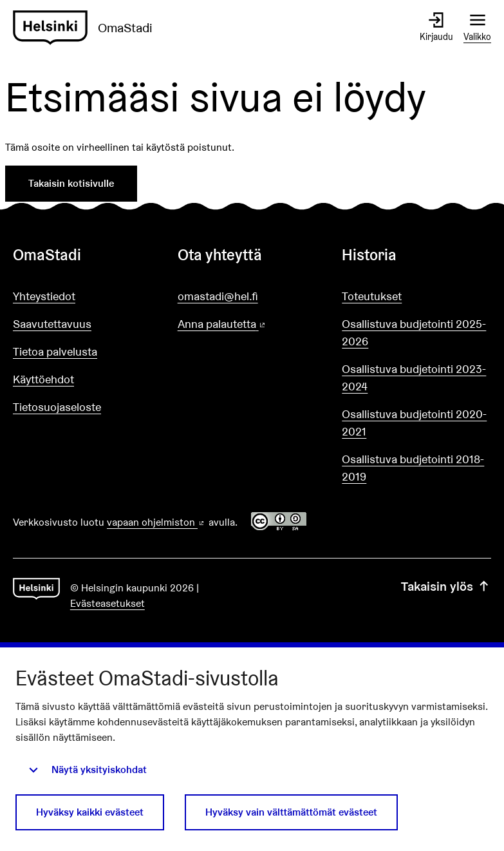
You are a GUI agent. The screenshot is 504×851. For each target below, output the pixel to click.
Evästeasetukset (107, 603)
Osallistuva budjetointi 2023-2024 (414, 378)
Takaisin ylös (446, 586)
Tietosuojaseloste (57, 407)
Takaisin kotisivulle (71, 183)
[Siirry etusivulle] (88, 28)
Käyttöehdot (43, 379)
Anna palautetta (252, 324)
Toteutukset (372, 296)
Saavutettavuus (52, 324)
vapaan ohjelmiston (156, 522)
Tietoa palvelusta (55, 351)
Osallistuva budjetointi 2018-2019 (413, 468)
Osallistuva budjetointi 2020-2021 (414, 423)
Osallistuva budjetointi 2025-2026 (414, 332)
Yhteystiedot (44, 296)
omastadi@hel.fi (218, 296)
